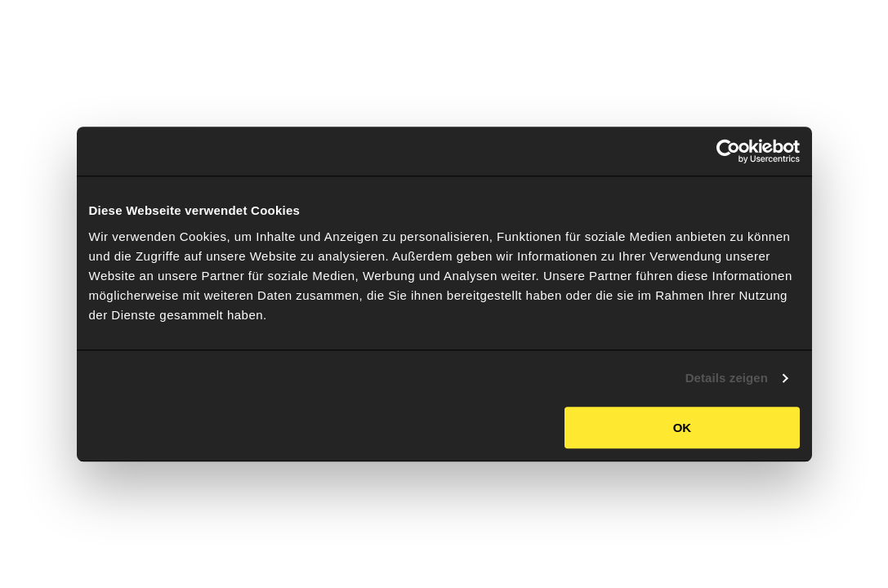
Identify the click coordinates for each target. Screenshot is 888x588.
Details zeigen (727, 378)
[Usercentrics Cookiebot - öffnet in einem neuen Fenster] (728, 151)
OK (683, 428)
